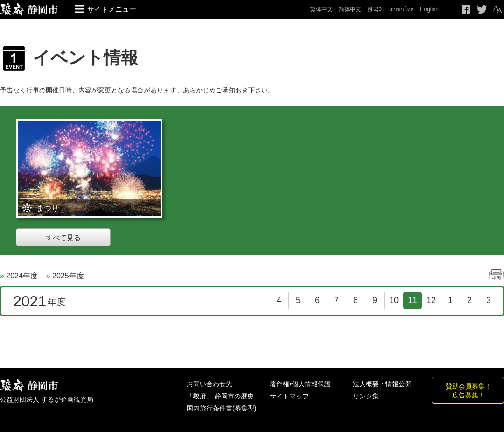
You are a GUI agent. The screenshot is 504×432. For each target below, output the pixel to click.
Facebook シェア (466, 9)
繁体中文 (322, 9)
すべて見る (63, 237)
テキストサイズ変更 (497, 9)
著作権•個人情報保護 (300, 384)
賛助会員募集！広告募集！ (469, 390)
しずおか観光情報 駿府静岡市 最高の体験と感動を (29, 386)
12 (431, 300)
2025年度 (68, 276)
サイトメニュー (112, 9)
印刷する (496, 275)
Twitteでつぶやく (482, 9)
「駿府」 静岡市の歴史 (220, 396)
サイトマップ (289, 396)
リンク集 (366, 396)
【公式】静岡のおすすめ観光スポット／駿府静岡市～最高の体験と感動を (29, 9)
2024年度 (22, 276)
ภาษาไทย (402, 9)
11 (413, 300)
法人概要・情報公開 (382, 384)
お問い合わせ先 (210, 384)
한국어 (376, 9)
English (429, 9)
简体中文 (350, 9)
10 (394, 300)
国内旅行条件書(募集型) (221, 408)
